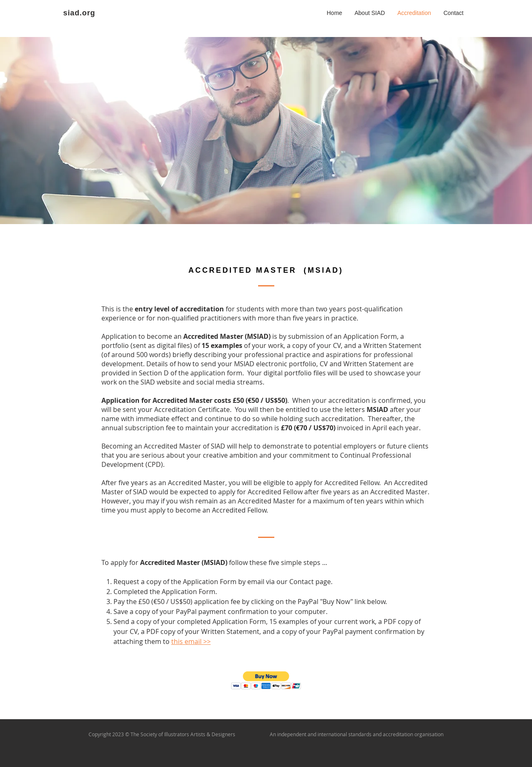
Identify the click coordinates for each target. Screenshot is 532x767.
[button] (266, 680)
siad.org (79, 13)
